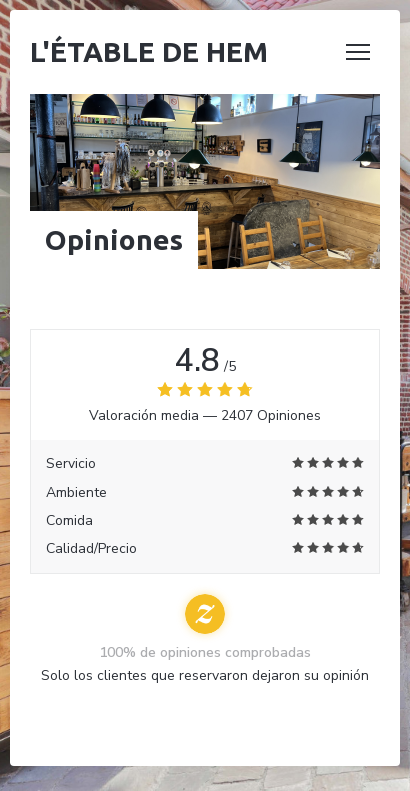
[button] (358, 52)
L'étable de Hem (149, 51)
